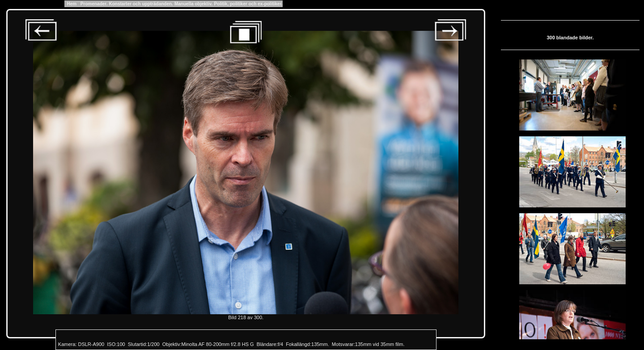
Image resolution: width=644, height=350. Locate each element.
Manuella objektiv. (193, 4)
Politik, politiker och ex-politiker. (248, 4)
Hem (72, 4)
